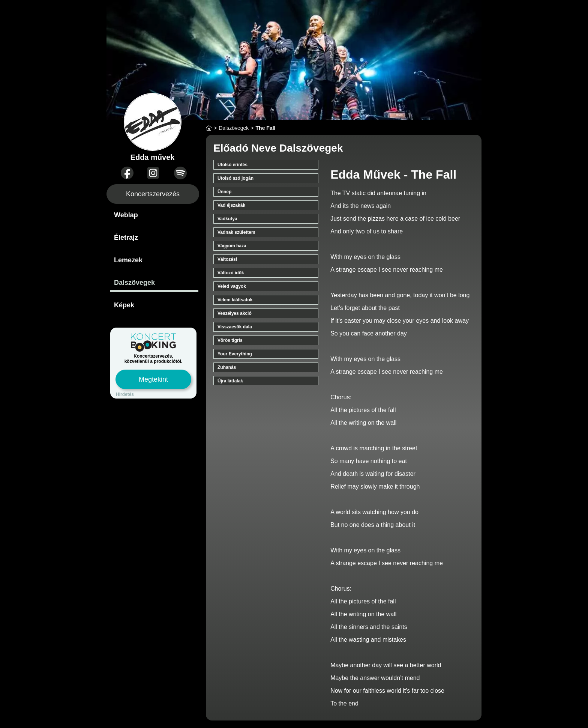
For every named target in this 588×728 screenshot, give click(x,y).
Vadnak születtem (236, 232)
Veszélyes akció (235, 313)
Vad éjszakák (231, 205)
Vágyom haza (232, 246)
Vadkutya (227, 219)
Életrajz (126, 238)
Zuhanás (227, 367)
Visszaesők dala (235, 327)
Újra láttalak (230, 381)
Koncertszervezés (153, 194)
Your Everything (235, 354)
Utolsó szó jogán (235, 178)
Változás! (227, 259)
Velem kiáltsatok (235, 300)
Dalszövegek (134, 283)
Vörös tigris (230, 340)
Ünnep (224, 192)
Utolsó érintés (232, 165)
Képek (124, 305)
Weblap (126, 215)
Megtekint (153, 379)
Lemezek (128, 260)
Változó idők (231, 273)
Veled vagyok (232, 286)
